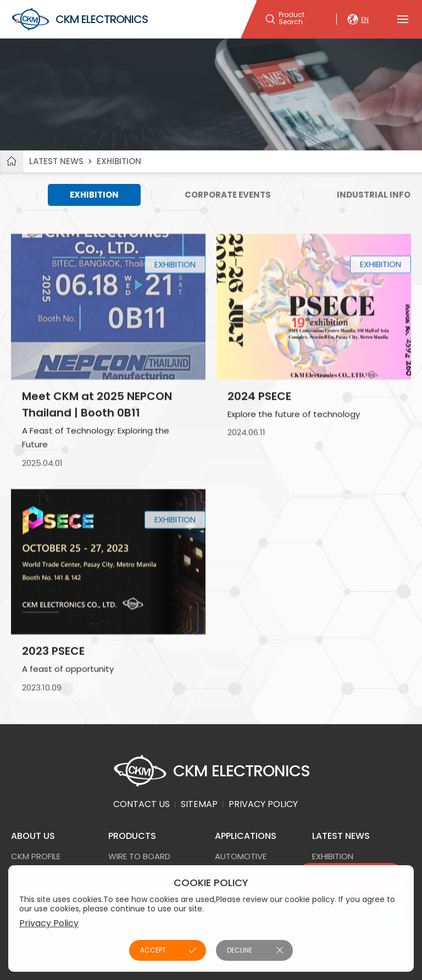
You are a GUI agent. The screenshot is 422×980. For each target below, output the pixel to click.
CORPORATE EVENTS (228, 195)
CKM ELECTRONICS (79, 19)
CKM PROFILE (36, 856)
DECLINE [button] (240, 950)
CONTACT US (141, 804)
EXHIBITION (119, 161)
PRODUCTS (132, 836)
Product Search (291, 19)
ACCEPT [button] (153, 950)
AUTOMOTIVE (241, 856)
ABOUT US (33, 836)
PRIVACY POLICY (263, 804)
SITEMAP (199, 804)
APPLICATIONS (246, 836)
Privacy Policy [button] (49, 923)
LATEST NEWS (56, 161)
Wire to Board (139, 856)
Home (12, 161)
